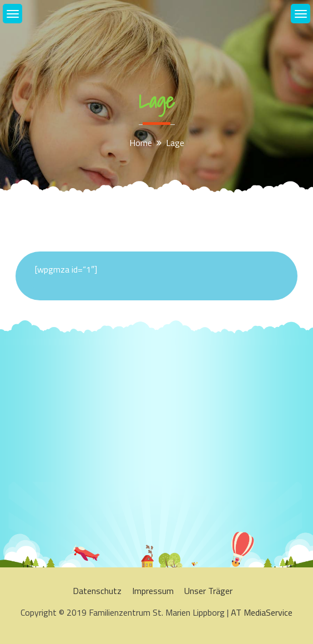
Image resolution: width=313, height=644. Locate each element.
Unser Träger (208, 591)
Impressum (153, 591)
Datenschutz (97, 591)
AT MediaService (262, 612)
